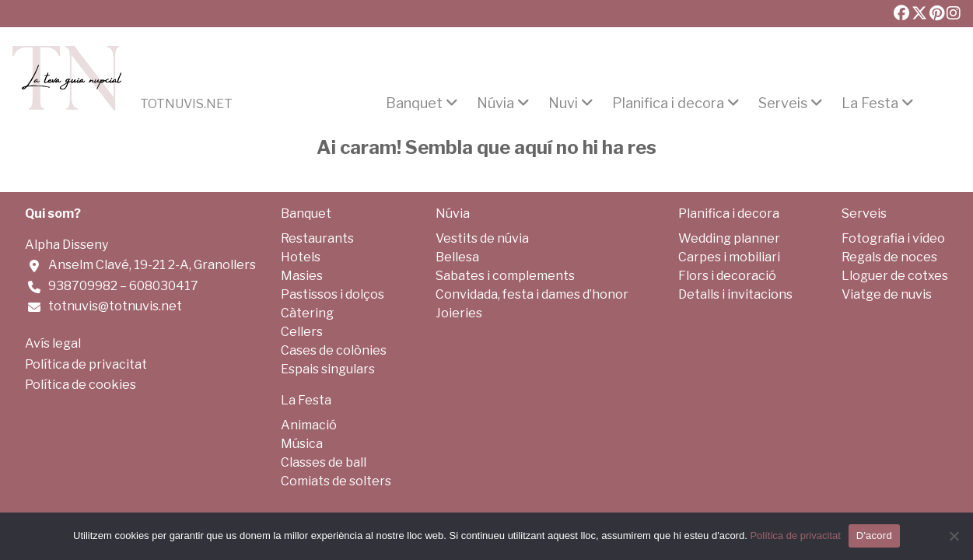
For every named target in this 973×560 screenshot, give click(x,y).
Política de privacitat (86, 364)
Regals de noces (889, 257)
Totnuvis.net (186, 104)
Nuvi (563, 103)
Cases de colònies (334, 350)
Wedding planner (729, 238)
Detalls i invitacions (735, 294)
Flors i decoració (727, 276)
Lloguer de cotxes (895, 276)
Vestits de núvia (482, 238)
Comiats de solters (336, 481)
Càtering (307, 313)
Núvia (495, 103)
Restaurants (317, 238)
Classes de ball (324, 462)
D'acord (874, 535)
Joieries (459, 313)
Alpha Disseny (66, 245)
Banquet (414, 103)
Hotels (301, 257)
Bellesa (457, 257)
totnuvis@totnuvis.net (115, 306)
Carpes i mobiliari (729, 257)
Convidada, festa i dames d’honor (532, 294)
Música (302, 444)
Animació (309, 425)
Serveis (783, 103)
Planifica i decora (668, 103)
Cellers (302, 332)
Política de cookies (80, 385)
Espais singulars (328, 369)
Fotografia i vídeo (893, 238)
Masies (302, 276)
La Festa (870, 103)
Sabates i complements (505, 276)
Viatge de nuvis (887, 294)
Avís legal (53, 343)
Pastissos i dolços (332, 294)
